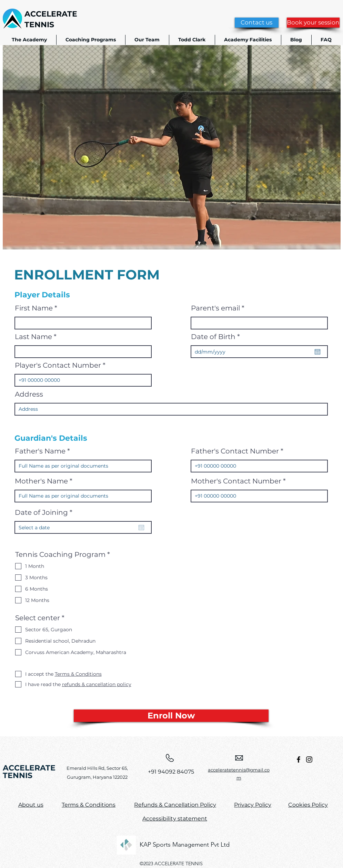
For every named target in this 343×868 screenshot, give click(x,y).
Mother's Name (41, 481)
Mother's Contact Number (236, 481)
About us (31, 805)
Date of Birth (218, 337)
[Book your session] (313, 23)
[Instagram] (309, 759)
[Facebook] (299, 759)
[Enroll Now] (171, 716)
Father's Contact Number (235, 451)
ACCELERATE (51, 14)
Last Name (33, 337)
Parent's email (215, 308)
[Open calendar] (317, 352)
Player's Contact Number (58, 365)
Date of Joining (46, 512)
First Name (34, 308)
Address (29, 394)
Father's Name (40, 451)
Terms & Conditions (89, 805)
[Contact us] (257, 23)
